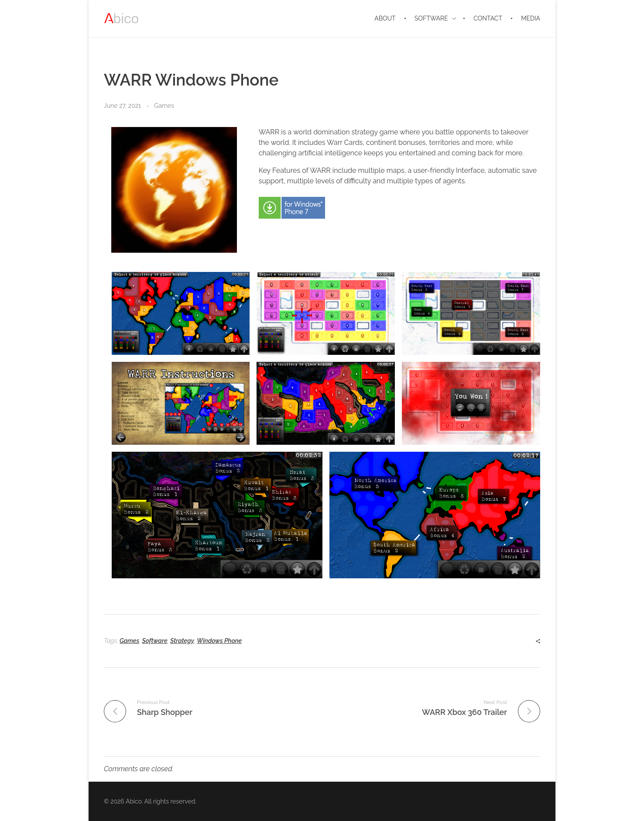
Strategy (182, 641)
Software (154, 641)
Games (164, 106)
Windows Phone (219, 641)
